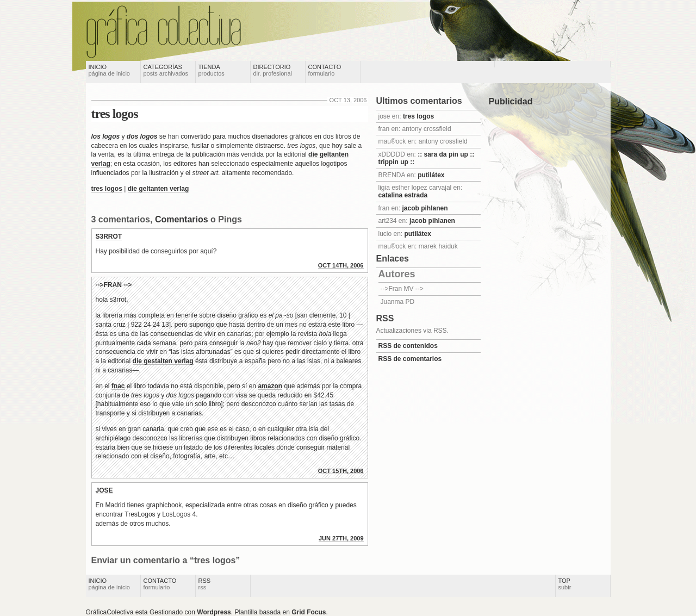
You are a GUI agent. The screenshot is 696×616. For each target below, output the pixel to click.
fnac (118, 386)
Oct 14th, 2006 (341, 265)
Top (565, 584)
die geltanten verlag (159, 189)
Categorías (166, 70)
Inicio (109, 70)
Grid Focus (309, 612)
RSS (205, 584)
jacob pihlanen (425, 208)
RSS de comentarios (410, 359)
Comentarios (182, 219)
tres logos (115, 114)
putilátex (431, 175)
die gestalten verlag (163, 361)
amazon (270, 386)
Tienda (212, 70)
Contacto (325, 70)
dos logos (142, 136)
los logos (106, 136)
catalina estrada (403, 195)
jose (104, 490)
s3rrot (109, 237)
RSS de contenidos (408, 346)
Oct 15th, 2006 (341, 471)
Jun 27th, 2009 (341, 538)
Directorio (273, 70)
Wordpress (214, 612)
